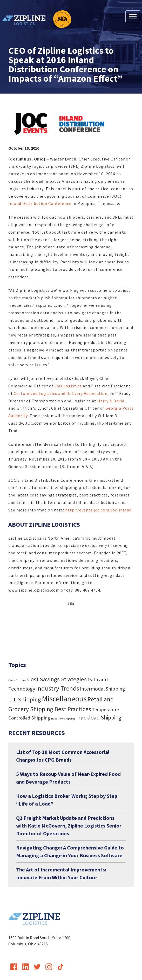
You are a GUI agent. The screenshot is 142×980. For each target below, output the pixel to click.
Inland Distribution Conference (40, 203)
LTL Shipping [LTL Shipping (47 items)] (25, 699)
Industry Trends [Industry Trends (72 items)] (58, 688)
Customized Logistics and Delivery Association (61, 393)
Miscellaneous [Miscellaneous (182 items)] (64, 699)
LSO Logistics (69, 386)
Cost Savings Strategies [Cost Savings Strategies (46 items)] (57, 679)
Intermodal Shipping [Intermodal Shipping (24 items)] (102, 689)
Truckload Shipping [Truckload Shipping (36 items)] (98, 718)
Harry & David (111, 401)
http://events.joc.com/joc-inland (98, 510)
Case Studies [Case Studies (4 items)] (17, 680)
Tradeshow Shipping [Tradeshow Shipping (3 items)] (63, 719)
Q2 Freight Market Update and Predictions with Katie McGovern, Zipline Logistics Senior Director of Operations (69, 826)
